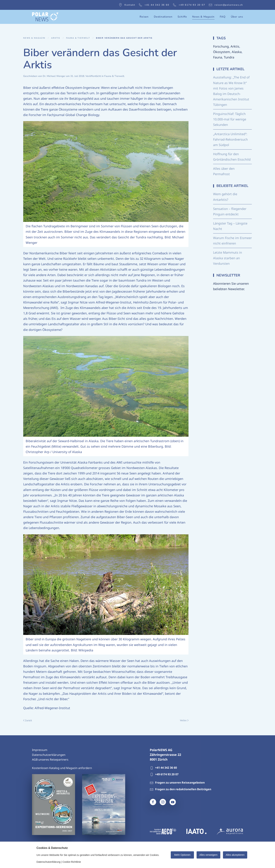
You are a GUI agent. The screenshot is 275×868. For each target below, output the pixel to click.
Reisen (144, 17)
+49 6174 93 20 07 (189, 5)
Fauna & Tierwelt (114, 76)
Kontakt (127, 5)
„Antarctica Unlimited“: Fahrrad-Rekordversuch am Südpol (230, 139)
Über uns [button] (237, 17)
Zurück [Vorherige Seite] (28, 720)
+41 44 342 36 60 (154, 5)
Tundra (229, 57)
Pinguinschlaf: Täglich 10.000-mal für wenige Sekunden (230, 119)
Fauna (218, 57)
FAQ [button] (223, 17)
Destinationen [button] (163, 17)
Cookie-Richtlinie (72, 862)
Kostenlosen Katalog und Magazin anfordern (62, 768)
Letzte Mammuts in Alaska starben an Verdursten (228, 258)
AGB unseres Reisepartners (50, 760)
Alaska (237, 52)
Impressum (40, 750)
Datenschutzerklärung (49, 862)
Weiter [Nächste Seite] (184, 720)
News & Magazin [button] (203, 17)
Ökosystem (222, 52)
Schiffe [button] (182, 17)
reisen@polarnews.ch (226, 5)
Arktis (235, 46)
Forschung (221, 46)
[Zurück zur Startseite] (45, 17)
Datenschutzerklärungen (49, 755)
